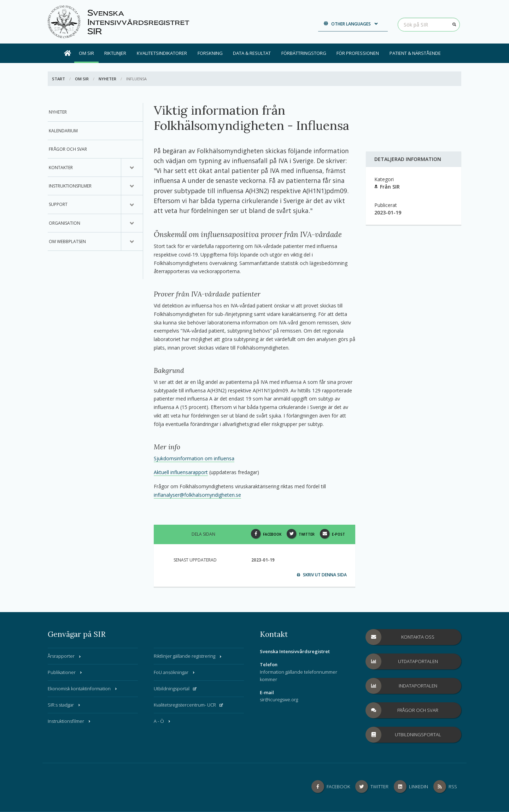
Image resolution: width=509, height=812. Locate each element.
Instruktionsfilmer (70, 186)
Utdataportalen (402, 661)
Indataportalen (402, 686)
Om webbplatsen (67, 241)
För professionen (358, 53)
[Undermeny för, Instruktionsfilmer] (132, 186)
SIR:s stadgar (64, 705)
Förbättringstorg (304, 53)
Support (58, 204)
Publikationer (65, 672)
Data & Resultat (252, 53)
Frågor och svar (68, 149)
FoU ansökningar (175, 672)
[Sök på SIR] (429, 25)
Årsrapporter (65, 656)
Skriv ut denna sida (322, 575)
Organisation (65, 223)
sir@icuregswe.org (279, 699)
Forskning (210, 53)
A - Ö (162, 721)
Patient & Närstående (415, 53)
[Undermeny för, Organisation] (132, 223)
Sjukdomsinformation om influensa (194, 458)
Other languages (351, 24)
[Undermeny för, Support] (132, 205)
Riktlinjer (115, 53)
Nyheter (107, 79)
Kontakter (61, 168)
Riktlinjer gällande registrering (188, 656)
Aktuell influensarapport (181, 472)
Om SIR (86, 53)
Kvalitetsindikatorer (162, 53)
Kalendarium (63, 131)
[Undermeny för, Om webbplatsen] (132, 242)
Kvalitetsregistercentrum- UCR (188, 705)
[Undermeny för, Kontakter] (132, 168)
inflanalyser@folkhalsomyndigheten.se (197, 495)
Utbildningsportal (175, 689)
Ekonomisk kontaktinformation (83, 689)
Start (58, 79)
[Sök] (454, 24)
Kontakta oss (400, 637)
